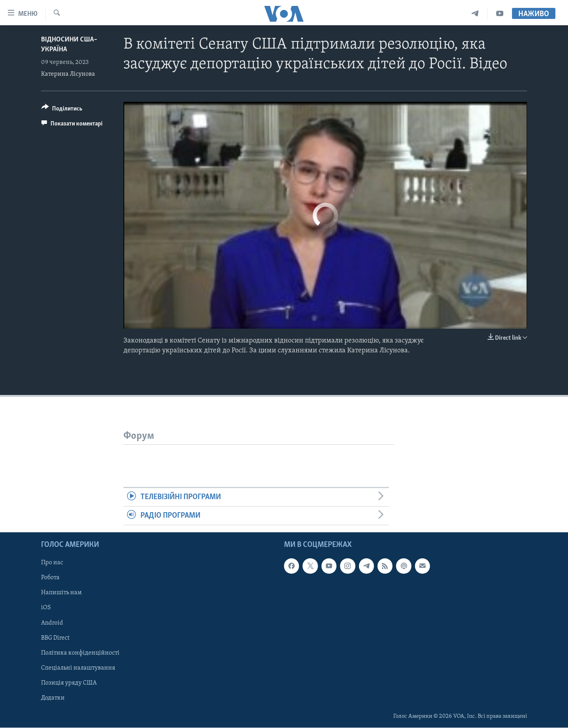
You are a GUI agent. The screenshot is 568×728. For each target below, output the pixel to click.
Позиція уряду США (69, 683)
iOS (46, 608)
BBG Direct (55, 638)
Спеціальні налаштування (78, 668)
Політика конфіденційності (80, 653)
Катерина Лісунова (68, 74)
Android (52, 623)
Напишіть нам (61, 593)
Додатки (53, 698)
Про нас (52, 563)
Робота (50, 578)
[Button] (62, 110)
